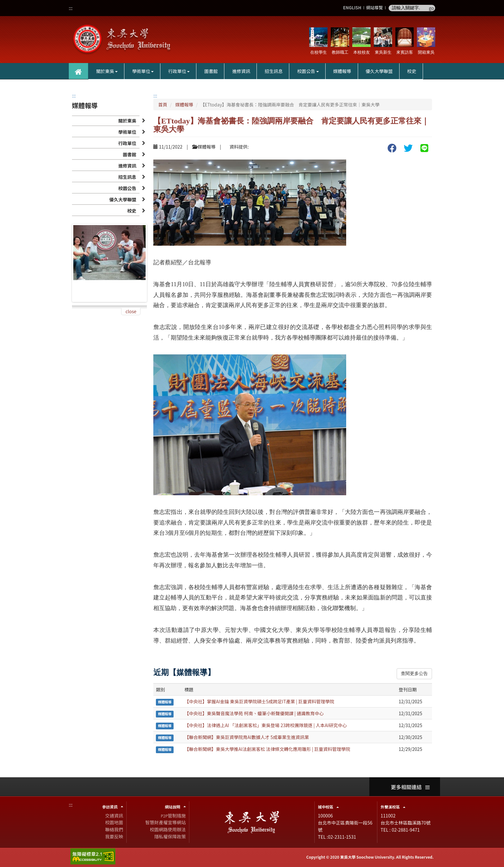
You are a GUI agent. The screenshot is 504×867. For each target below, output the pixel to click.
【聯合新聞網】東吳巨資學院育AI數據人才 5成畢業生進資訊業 (247, 737)
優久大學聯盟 (379, 71)
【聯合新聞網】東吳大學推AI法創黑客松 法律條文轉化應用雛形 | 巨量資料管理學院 (267, 749)
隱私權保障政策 (170, 836)
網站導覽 (374, 8)
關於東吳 (107, 71)
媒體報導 (342, 71)
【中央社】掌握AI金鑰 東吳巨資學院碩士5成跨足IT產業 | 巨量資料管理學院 (259, 701)
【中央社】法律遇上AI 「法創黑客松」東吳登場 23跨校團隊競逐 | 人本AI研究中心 (266, 725)
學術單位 (143, 71)
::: (71, 8)
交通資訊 (114, 816)
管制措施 (173, 816)
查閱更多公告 (414, 674)
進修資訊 (241, 71)
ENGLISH (352, 8)
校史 (412, 71)
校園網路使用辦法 (168, 829)
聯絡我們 (114, 829)
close (131, 311)
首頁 (163, 105)
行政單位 (179, 71)
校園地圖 (114, 822)
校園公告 (308, 71)
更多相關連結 (410, 787)
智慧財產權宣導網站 (166, 822)
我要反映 (114, 836)
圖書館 (211, 71)
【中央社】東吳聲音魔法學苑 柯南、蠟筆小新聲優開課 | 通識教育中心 (254, 713)
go (431, 8)
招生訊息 (274, 71)
